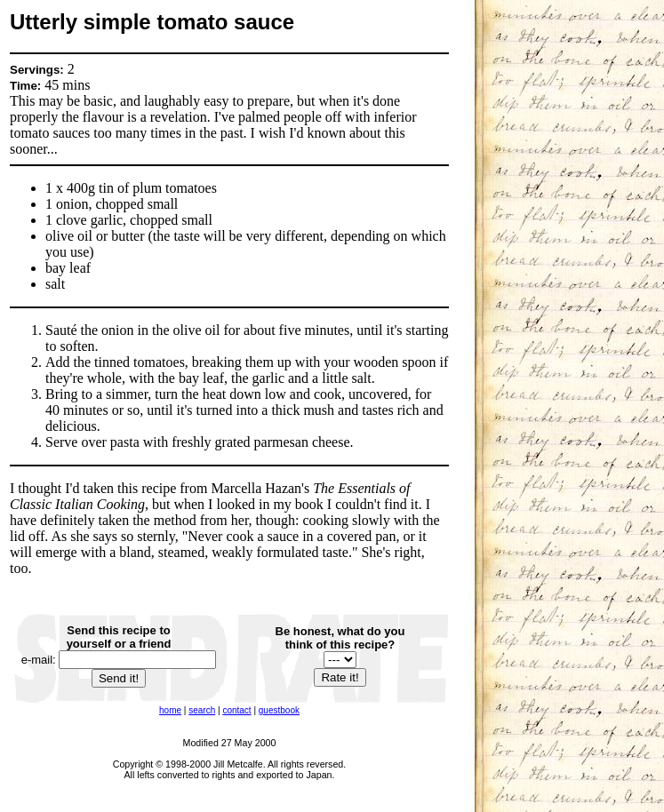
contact (236, 710)
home (170, 710)
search (202, 710)
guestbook (279, 710)
